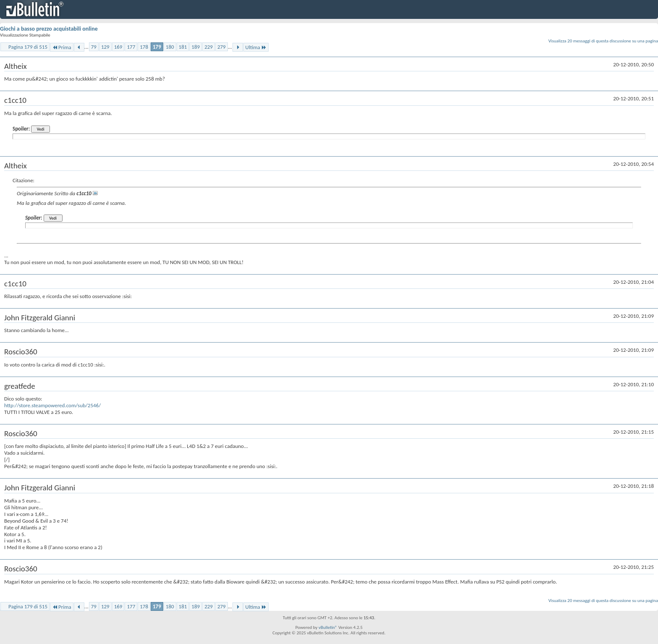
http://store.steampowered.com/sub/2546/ (52, 405)
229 (209, 47)
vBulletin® (328, 627)
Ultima (256, 47)
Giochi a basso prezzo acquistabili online (49, 29)
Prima (62, 47)
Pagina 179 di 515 (28, 47)
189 (196, 47)
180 (170, 47)
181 (183, 47)
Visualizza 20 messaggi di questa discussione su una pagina (603, 41)
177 (131, 47)
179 (157, 47)
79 (94, 47)
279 (222, 47)
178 (144, 47)
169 (118, 47)
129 (105, 47)
